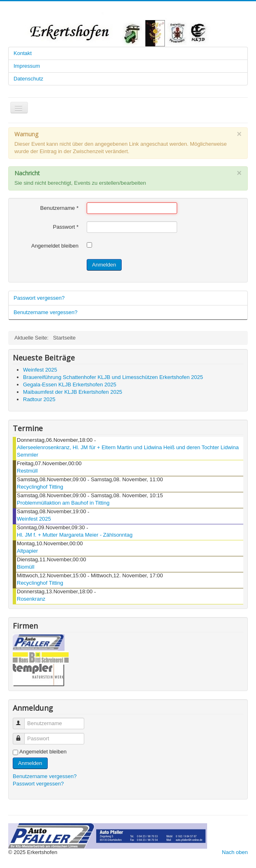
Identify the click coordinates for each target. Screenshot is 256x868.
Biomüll (26, 567)
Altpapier (27, 551)
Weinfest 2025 (34, 519)
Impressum (27, 66)
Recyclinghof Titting (40, 487)
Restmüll (27, 471)
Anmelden (104, 265)
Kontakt (23, 53)
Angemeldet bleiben (55, 246)
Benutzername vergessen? (45, 312)
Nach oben (235, 852)
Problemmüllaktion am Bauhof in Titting (63, 503)
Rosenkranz (31, 599)
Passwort (66, 227)
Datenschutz (28, 79)
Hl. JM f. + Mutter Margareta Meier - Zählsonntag (75, 535)
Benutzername (59, 208)
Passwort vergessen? (39, 298)
